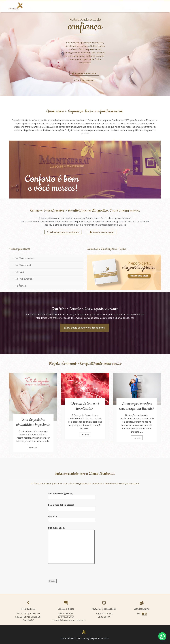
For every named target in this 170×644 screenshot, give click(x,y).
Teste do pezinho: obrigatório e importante (33, 422)
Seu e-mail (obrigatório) (72, 507)
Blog (133, 6)
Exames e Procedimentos (82, 6)
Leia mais (33, 447)
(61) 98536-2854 (66, 617)
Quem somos (59, 6)
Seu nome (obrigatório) (72, 495)
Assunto (72, 518)
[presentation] (68, 574)
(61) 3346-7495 (66, 613)
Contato (145, 6)
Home (45, 6)
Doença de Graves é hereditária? (85, 406)
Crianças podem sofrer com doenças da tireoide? (137, 406)
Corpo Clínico (105, 6)
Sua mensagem (71, 545)
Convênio (121, 6)
